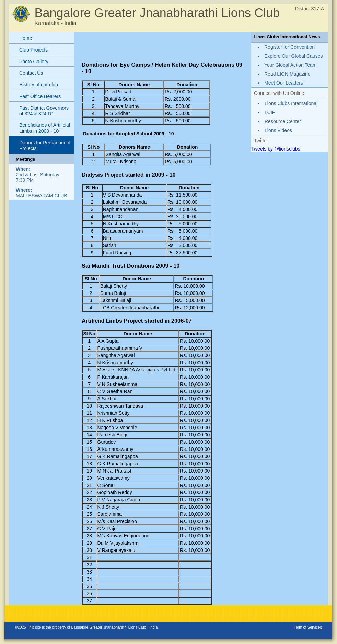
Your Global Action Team (290, 65)
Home (26, 38)
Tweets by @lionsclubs (276, 149)
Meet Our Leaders (284, 83)
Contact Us (31, 73)
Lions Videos (278, 130)
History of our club (39, 85)
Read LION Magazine (287, 74)
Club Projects (33, 50)
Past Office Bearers (40, 96)
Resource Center (283, 121)
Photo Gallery (34, 62)
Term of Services (308, 627)
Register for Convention (289, 47)
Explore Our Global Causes (293, 56)
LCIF (270, 112)
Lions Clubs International (291, 103)
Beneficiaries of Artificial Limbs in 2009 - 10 (45, 128)
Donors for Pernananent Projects (45, 146)
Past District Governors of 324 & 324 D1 (44, 111)
